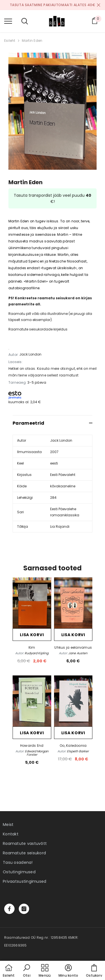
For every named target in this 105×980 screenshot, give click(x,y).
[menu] (8, 21)
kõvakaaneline (63, 486)
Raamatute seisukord (24, 853)
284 (53, 498)
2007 (54, 452)
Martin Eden (32, 41)
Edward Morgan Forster (37, 753)
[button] (27, 971)
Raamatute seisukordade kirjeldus (38, 329)
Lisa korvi (32, 635)
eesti (54, 463)
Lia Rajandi (60, 527)
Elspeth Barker (78, 751)
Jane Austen (78, 653)
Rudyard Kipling (37, 653)
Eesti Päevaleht (63, 475)
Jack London (30, 354)
